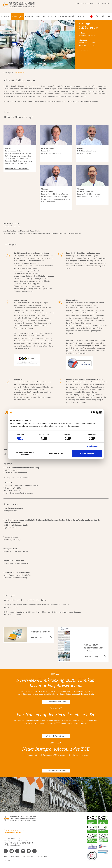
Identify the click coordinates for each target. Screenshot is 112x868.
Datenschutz (42, 856)
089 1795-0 (14, 843)
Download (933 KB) (37, 638)
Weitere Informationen (56, 702)
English (79, 3)
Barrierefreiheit (28, 856)
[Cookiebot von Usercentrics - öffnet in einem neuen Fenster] (93, 412)
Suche (97, 16)
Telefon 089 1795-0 (92, 3)
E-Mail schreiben (84, 50)
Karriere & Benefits (67, 16)
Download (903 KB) (91, 657)
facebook (6, 851)
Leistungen (17, 16)
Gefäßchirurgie (19, 73)
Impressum (15, 856)
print (17, 851)
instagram (12, 851)
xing (23, 851)
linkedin (29, 851)
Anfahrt (105, 3)
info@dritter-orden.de (12, 845)
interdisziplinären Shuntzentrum (93, 345)
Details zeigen (93, 446)
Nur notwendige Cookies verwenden (25, 453)
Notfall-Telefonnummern (91, 16)
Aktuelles (6, 16)
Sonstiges (58, 64)
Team (10, 64)
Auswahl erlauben (56, 453)
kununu (34, 851)
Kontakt (82, 16)
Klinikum (52, 16)
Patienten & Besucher (35, 16)
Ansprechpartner (103, 16)
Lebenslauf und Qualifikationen (17, 169)
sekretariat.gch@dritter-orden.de (21, 493)
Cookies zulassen (87, 453)
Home (6, 856)
